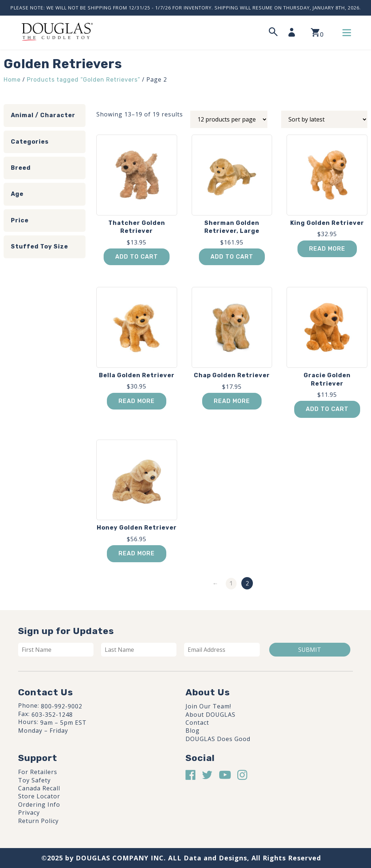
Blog (193, 731)
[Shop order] (324, 119)
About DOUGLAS (210, 715)
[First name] (56, 650)
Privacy (29, 813)
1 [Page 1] (231, 583)
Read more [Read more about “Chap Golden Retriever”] (232, 401)
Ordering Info (39, 805)
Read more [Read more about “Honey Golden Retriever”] (137, 553)
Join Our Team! (208, 706)
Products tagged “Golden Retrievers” (84, 80)
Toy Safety (34, 780)
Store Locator (39, 796)
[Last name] (139, 650)
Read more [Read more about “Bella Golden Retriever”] (137, 401)
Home (12, 80)
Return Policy (38, 821)
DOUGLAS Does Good (218, 739)
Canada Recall (39, 788)
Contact (197, 723)
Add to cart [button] (137, 257)
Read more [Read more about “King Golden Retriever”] (327, 249)
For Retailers (38, 772)
